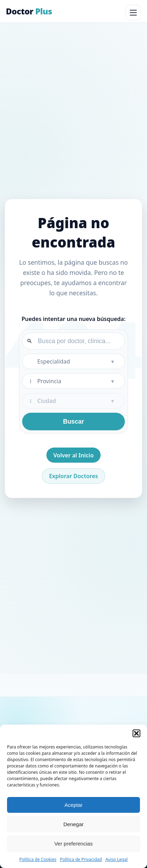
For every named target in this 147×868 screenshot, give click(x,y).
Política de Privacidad (81, 859)
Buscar (73, 422)
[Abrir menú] (133, 13)
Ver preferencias (73, 844)
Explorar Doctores (73, 476)
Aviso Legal (117, 859)
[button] (136, 733)
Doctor (29, 11)
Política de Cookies (38, 859)
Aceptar (73, 805)
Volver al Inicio (74, 455)
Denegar (73, 824)
